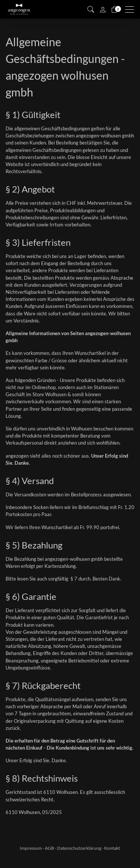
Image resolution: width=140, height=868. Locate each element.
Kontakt (112, 848)
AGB (49, 848)
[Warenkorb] (115, 9)
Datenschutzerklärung (79, 848)
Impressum (31, 848)
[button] (91, 9)
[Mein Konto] (103, 9)
